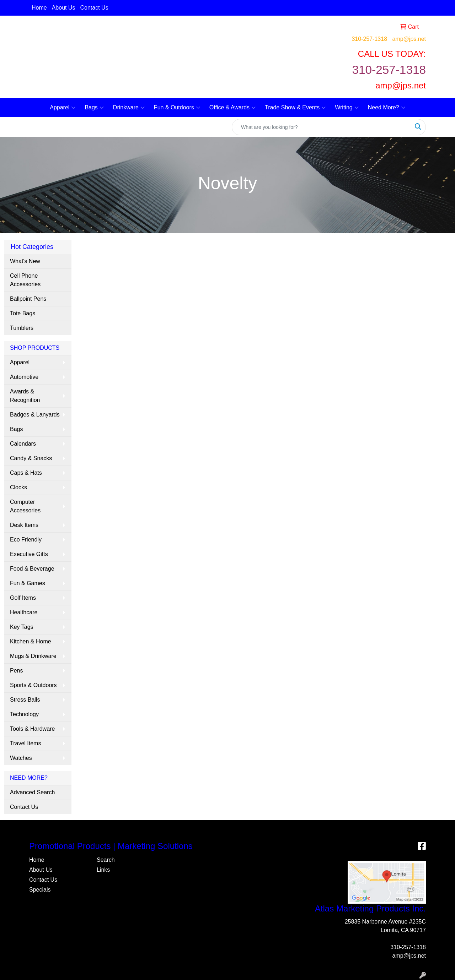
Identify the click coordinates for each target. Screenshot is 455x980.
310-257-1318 (369, 39)
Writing (347, 108)
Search (106, 860)
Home (39, 8)
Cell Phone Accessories (25, 280)
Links (103, 870)
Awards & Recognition (25, 396)
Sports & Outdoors (33, 685)
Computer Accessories (25, 506)
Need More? (387, 108)
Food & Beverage (32, 569)
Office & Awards (232, 108)
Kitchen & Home (31, 641)
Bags (94, 108)
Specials (40, 890)
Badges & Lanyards (35, 415)
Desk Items (24, 525)
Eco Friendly (26, 540)
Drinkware (129, 108)
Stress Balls (25, 700)
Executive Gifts (29, 554)
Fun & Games (28, 583)
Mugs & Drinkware (33, 656)
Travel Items (25, 743)
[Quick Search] (321, 127)
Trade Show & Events (295, 108)
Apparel (63, 108)
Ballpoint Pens (28, 299)
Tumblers (22, 328)
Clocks (18, 487)
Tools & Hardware (32, 729)
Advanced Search (32, 792)
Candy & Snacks (31, 458)
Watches (21, 758)
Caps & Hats (26, 473)
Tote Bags (23, 313)
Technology (24, 714)
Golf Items (23, 598)
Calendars (23, 444)
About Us (64, 8)
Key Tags (22, 627)
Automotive (24, 377)
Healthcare (24, 612)
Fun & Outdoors (177, 108)
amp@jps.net (409, 39)
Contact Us (94, 8)
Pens (16, 671)
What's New (25, 261)
